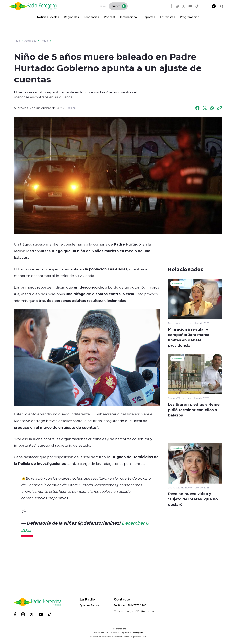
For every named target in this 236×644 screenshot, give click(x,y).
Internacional (129, 17)
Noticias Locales (48, 17)
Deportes (149, 17)
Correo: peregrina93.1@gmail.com (135, 611)
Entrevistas (167, 17)
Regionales (71, 17)
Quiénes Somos (89, 605)
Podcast (110, 17)
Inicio (17, 41)
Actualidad (30, 41)
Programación (190, 17)
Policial (44, 41)
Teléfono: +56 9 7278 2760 (130, 605)
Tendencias (91, 17)
